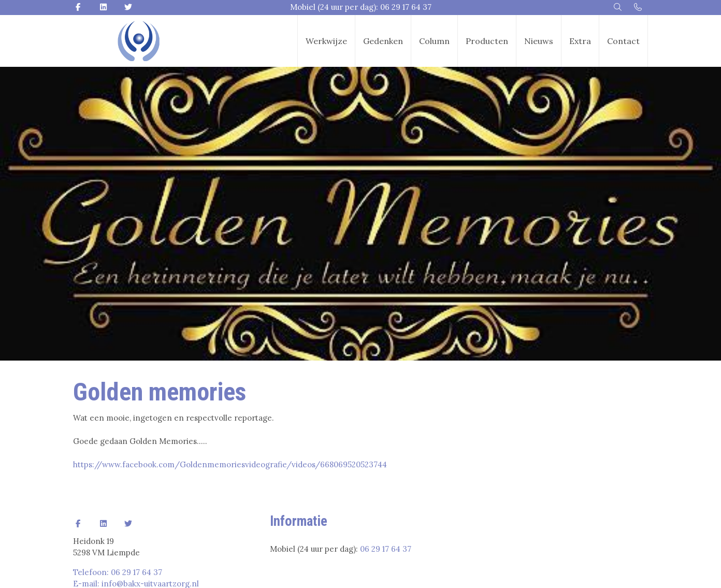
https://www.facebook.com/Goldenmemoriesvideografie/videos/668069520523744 (230, 464)
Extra (580, 41)
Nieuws (539, 41)
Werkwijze (326, 41)
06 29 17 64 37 (386, 549)
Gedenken (383, 41)
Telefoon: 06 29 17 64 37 (118, 572)
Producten (487, 41)
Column (434, 41)
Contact (623, 41)
